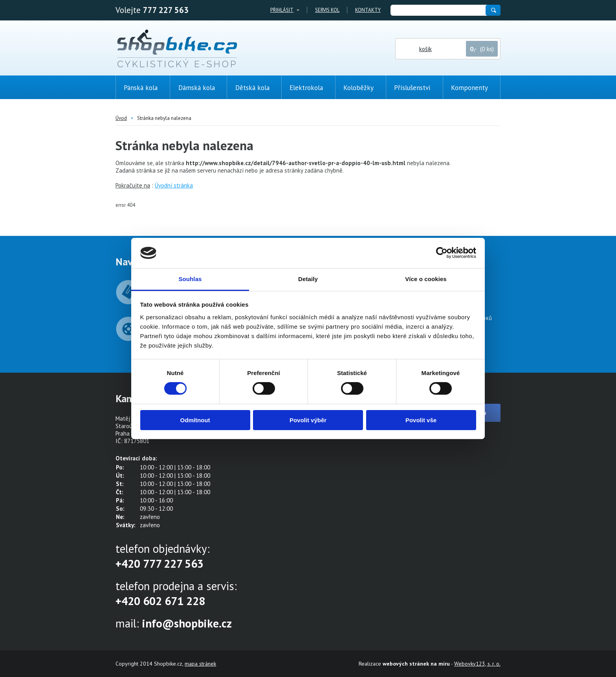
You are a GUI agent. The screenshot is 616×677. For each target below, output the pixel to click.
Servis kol (327, 10)
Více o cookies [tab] (426, 279)
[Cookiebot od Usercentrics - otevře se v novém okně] (442, 253)
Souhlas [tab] (190, 279)
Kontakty (368, 10)
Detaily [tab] (308, 279)
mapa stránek (200, 664)
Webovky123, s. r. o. (477, 664)
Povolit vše (421, 420)
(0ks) (590, 141)
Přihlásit (282, 10)
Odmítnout (195, 420)
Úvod (121, 118)
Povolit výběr (308, 420)
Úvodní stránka (174, 185)
